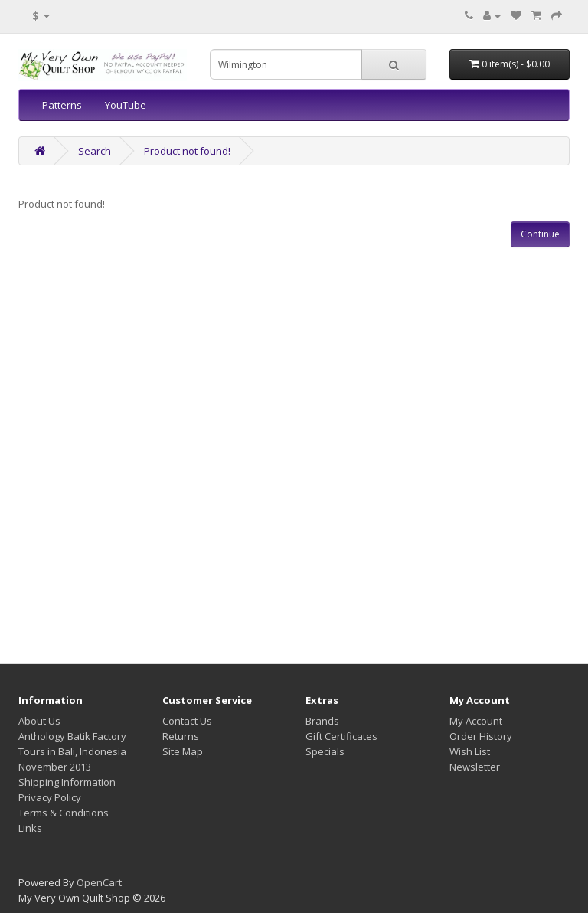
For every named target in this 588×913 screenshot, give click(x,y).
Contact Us (187, 721)
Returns (181, 736)
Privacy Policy (50, 797)
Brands (322, 721)
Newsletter (475, 767)
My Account (476, 721)
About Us (39, 721)
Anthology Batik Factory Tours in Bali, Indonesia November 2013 (72, 751)
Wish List (470, 751)
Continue (540, 234)
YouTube (126, 105)
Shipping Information (67, 782)
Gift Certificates (341, 736)
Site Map (183, 751)
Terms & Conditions (64, 813)
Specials (325, 751)
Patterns (62, 105)
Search (95, 151)
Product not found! (187, 151)
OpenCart (99, 882)
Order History (481, 736)
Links (30, 828)
